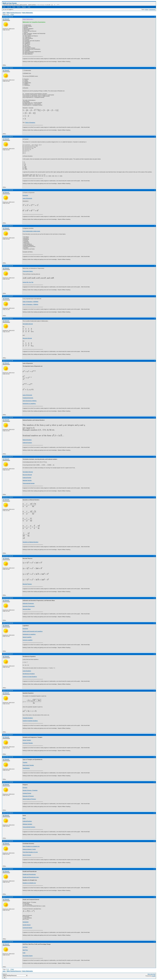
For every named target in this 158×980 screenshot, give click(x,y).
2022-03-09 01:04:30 (8, 266)
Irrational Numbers (27, 443)
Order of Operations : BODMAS (30, 302)
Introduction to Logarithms (29, 634)
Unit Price (25, 947)
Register (24, 7)
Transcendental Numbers (29, 827)
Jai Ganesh (6, 19)
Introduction (26, 922)
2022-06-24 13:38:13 (8, 497)
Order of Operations (30, 123)
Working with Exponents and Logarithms (33, 631)
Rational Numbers (27, 440)
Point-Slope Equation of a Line (30, 852)
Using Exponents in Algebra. (30, 401)
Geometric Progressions (29, 606)
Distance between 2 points (29, 849)
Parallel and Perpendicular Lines (31, 877)
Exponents (25, 195)
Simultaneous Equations (29, 674)
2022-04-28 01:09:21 (8, 318)
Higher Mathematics (28, 13)
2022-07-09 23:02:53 (8, 841)
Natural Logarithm (27, 637)
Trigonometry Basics (28, 271)
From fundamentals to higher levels (31, 231)
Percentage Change (28, 956)
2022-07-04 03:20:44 (8, 691)
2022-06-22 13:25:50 (8, 417)
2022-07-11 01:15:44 (8, 897)
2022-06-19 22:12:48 (8, 361)
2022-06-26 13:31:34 (8, 556)
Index (4, 7)
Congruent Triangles (28, 743)
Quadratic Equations (28, 718)
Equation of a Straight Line (29, 883)
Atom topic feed (151, 974)
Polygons (25, 788)
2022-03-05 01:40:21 (8, 226)
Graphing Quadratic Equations (30, 721)
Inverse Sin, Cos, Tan (28, 282)
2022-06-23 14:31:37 (8, 457)
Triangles (25, 762)
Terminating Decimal (28, 324)
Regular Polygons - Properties (30, 790)
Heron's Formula (27, 855)
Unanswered (152, 9)
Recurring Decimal (27, 338)
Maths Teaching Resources (14, 13)
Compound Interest (27, 928)
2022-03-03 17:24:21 (8, 68)
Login (29, 7)
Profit (24, 953)
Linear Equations (27, 671)
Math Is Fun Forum (10, 3)
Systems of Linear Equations (30, 677)
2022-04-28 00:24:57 (8, 296)
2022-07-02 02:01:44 (8, 623)
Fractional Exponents (28, 398)
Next (13, 14)
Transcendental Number (29, 483)
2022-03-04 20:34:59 (8, 190)
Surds (24, 818)
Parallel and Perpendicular (29, 874)
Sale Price (25, 950)
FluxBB (154, 976)
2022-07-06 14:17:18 (8, 757)
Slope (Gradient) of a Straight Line (31, 846)
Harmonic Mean (27, 609)
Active (147, 9)
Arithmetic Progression (28, 603)
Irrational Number (27, 478)
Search (19, 7)
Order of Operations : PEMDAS (30, 304)
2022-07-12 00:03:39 (8, 942)
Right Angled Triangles (28, 765)
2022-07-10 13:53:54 (8, 869)
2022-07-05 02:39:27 (8, 735)
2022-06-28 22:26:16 (8, 598)
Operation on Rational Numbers (30, 542)
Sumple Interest (27, 925)
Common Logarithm (28, 640)
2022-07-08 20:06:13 (8, 813)
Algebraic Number (27, 480)
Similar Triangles (27, 740)
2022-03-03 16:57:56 (8, 17)
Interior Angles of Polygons (29, 799)
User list (9, 7)
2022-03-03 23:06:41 (8, 137)
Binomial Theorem (27, 584)
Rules (14, 7)
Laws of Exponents (27, 198)
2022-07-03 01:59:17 (8, 654)
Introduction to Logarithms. (29, 404)
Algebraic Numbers (27, 824)
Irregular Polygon (27, 793)
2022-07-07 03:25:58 (8, 782)
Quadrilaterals (26, 768)
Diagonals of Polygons (28, 796)
